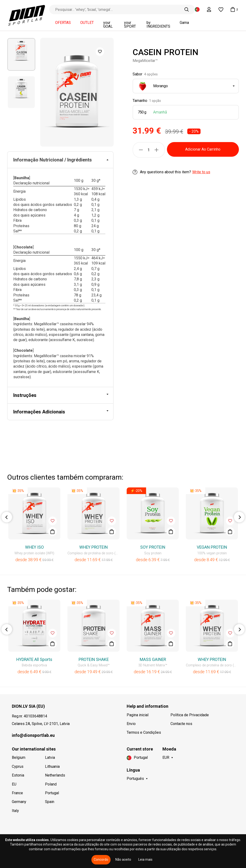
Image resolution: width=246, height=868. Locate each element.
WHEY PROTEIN (94, 547)
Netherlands (55, 775)
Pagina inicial (138, 715)
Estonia (18, 775)
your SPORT (130, 25)
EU (14, 784)
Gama (184, 23)
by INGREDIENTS (158, 25)
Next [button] (239, 517)
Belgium (19, 757)
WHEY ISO (34, 547)
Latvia (50, 757)
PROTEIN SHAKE (94, 660)
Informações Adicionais (39, 412)
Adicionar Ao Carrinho (203, 149)
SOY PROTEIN (153, 547)
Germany (19, 802)
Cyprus (18, 766)
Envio (131, 724)
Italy (15, 811)
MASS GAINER (153, 660)
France (17, 793)
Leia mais (145, 859)
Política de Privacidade (190, 715)
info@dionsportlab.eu (33, 735)
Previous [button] (7, 517)
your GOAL (108, 25)
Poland (51, 784)
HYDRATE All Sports (34, 660)
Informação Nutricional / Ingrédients (53, 160)
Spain (50, 802)
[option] (21, 54)
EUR (166, 757)
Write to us (201, 172)
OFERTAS (63, 23)
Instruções (25, 395)
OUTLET (87, 23)
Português (135, 779)
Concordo (101, 859)
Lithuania (52, 766)
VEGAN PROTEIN (212, 547)
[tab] (60, 160)
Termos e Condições (144, 732)
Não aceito (123, 859)
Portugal (52, 793)
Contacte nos (181, 724)
